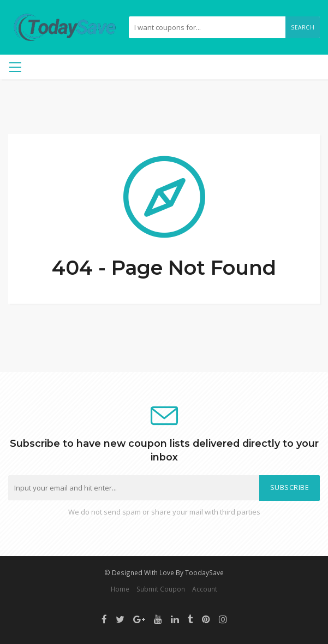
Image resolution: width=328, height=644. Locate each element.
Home (120, 589)
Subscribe (290, 488)
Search (303, 27)
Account (205, 589)
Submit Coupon (161, 589)
